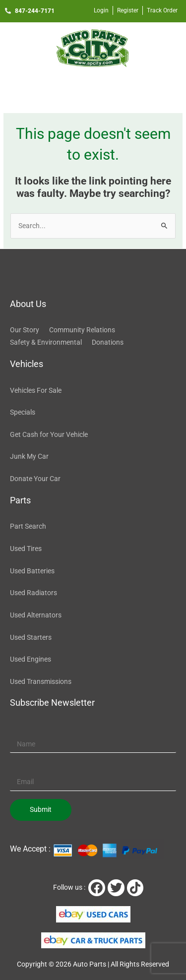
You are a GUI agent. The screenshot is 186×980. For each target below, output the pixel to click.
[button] (93, 88)
